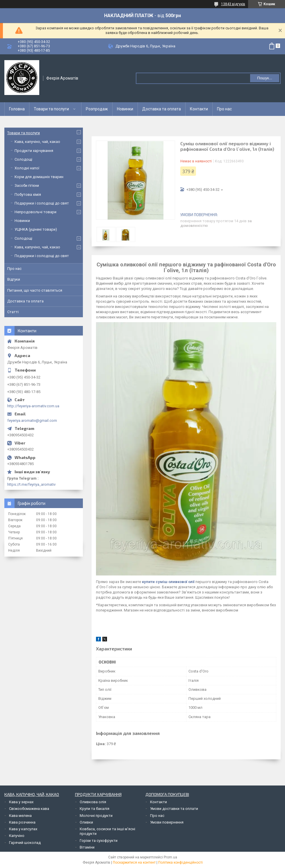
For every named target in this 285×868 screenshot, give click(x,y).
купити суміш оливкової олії (168, 582)
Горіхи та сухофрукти (99, 841)
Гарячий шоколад (25, 843)
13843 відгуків (233, 4)
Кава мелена (20, 816)
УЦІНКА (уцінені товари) (36, 229)
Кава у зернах (21, 802)
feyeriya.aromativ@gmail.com (32, 420)
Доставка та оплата (162, 109)
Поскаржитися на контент (134, 862)
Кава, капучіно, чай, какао (37, 142)
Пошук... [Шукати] (264, 78)
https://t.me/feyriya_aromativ (31, 484)
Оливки (86, 822)
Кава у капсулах (23, 829)
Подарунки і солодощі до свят (42, 203)
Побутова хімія (28, 194)
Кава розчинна (22, 822)
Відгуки (14, 279)
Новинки (125, 109)
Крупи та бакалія (95, 809)
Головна (17, 109)
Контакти (199, 109)
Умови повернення (167, 822)
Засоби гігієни (27, 185)
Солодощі (23, 159)
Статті (13, 312)
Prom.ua (170, 857)
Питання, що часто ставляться (35, 290)
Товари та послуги (51, 109)
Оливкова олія (93, 802)
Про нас (224, 109)
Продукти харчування (34, 151)
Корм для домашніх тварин (39, 177)
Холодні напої (27, 168)
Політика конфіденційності (180, 862)
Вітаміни (87, 847)
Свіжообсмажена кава (29, 809)
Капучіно (17, 836)
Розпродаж (97, 109)
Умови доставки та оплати (174, 809)
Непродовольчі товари (35, 212)
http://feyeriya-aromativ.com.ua (33, 406)
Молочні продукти (96, 816)
